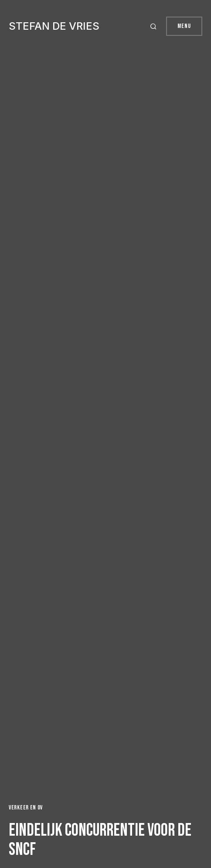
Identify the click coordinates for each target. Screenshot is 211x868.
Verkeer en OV (26, 807)
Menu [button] (184, 26)
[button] (155, 26)
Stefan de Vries (54, 26)
